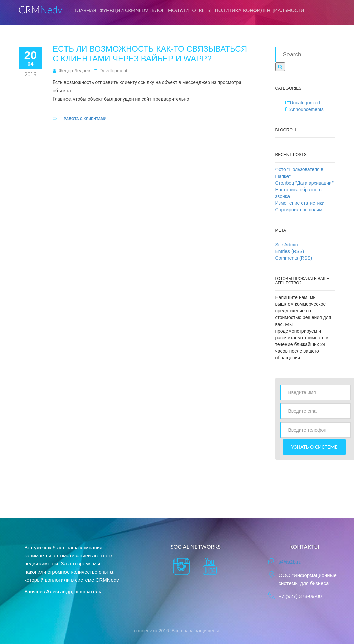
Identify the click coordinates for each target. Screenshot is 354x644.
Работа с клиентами (85, 119)
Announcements (307, 109)
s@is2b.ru (290, 562)
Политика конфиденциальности (260, 10)
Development (113, 71)
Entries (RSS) (290, 251)
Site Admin (287, 245)
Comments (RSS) (294, 258)
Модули (178, 10)
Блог (158, 10)
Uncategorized (305, 103)
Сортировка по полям (299, 210)
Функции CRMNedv (124, 10)
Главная (85, 10)
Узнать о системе (314, 447)
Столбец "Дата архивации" (304, 183)
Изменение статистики (300, 203)
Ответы (202, 10)
